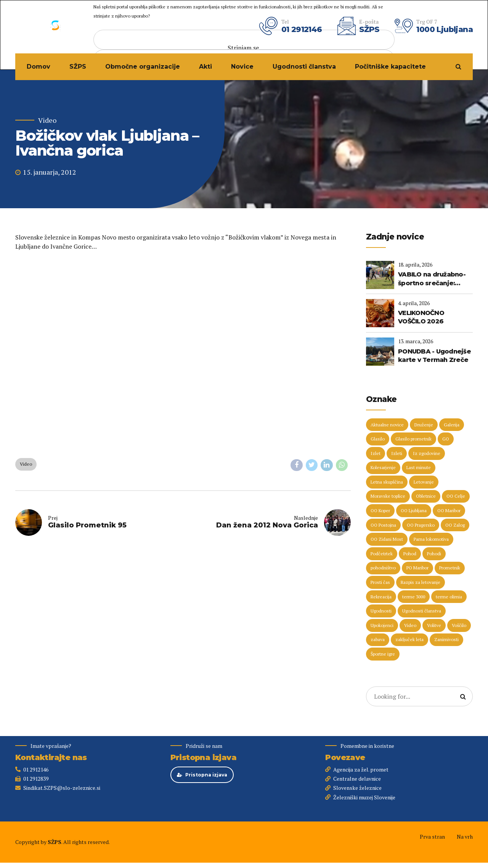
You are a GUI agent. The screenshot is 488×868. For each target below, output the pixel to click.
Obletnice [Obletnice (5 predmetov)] (426, 496)
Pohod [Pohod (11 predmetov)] (410, 554)
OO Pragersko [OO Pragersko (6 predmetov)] (421, 525)
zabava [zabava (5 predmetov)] (378, 639)
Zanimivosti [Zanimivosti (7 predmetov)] (446, 639)
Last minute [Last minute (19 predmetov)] (419, 467)
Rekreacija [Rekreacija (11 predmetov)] (381, 597)
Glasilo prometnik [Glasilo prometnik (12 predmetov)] (413, 439)
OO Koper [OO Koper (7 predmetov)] (380, 510)
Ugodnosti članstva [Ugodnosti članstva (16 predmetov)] (422, 611)
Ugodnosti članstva (304, 67)
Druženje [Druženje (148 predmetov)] (424, 425)
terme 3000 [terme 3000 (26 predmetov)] (414, 597)
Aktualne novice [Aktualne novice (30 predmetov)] (387, 425)
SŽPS (78, 67)
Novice (242, 67)
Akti (205, 67)
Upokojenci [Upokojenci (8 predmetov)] (382, 625)
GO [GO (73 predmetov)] (446, 439)
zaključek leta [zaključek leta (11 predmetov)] (409, 639)
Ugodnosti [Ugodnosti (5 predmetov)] (381, 611)
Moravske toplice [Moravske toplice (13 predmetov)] (388, 496)
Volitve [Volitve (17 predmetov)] (434, 625)
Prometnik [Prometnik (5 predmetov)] (450, 568)
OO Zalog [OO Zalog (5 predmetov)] (455, 525)
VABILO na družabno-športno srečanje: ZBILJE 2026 (432, 279)
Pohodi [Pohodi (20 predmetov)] (434, 554)
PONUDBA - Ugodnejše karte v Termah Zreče (434, 356)
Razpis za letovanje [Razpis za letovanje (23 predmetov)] (421, 582)
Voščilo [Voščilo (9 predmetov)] (459, 625)
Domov (39, 67)
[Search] (463, 696)
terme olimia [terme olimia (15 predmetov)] (449, 597)
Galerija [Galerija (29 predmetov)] (452, 425)
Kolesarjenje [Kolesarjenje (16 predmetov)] (383, 467)
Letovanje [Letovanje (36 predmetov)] (424, 482)
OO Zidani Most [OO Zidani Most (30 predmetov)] (387, 539)
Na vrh (465, 837)
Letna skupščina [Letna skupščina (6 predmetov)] (387, 482)
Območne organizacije (143, 67)
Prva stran (432, 837)
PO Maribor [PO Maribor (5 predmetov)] (417, 568)
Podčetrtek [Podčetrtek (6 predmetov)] (382, 554)
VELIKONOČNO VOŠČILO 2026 (421, 317)
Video (47, 120)
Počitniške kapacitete (390, 67)
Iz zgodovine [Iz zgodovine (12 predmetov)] (427, 453)
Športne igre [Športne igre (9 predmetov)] (383, 654)
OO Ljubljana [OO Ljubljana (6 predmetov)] (414, 510)
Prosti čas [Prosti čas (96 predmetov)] (380, 582)
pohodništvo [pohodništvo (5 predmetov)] (383, 568)
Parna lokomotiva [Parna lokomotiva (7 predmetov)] (431, 539)
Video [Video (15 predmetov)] (410, 625)
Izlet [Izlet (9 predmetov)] (376, 453)
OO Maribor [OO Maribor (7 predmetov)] (449, 510)
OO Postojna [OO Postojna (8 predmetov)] (383, 525)
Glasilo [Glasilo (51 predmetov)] (378, 439)
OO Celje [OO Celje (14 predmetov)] (456, 496)
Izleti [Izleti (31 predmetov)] (397, 453)
